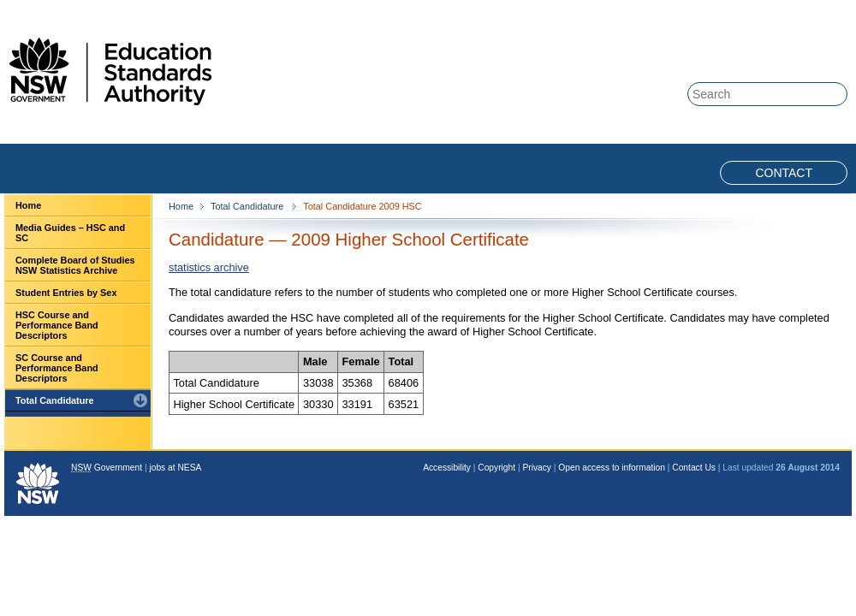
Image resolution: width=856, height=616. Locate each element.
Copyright (496, 468)
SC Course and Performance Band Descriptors (57, 368)
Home (28, 205)
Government (107, 468)
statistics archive (209, 267)
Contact (784, 173)
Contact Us (694, 468)
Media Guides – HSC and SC (70, 233)
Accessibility (447, 468)
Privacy (537, 468)
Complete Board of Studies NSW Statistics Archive (75, 265)
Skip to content (781, 10)
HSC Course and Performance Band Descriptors (57, 325)
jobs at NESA (175, 468)
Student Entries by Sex (66, 293)
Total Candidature (55, 400)
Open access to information (612, 468)
